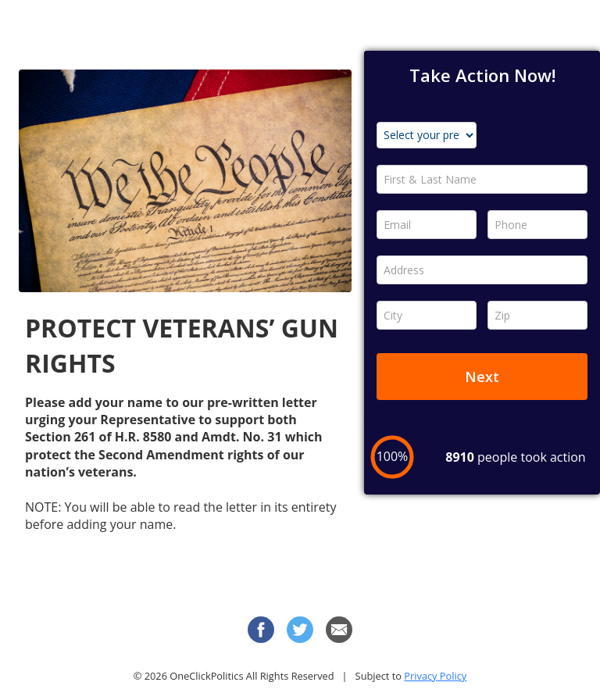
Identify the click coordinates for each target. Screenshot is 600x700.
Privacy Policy (435, 676)
